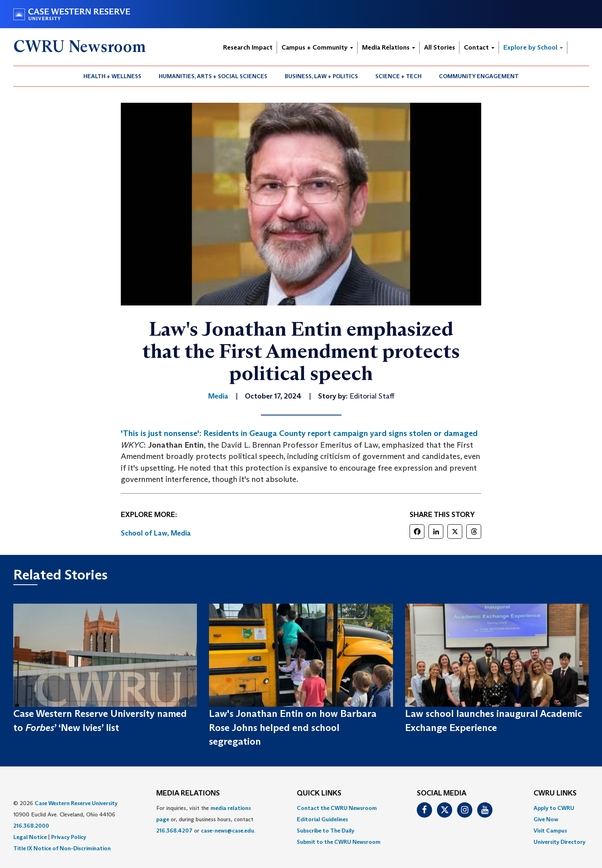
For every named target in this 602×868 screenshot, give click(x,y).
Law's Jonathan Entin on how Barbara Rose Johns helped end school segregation (293, 727)
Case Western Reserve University (76, 803)
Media (181, 533)
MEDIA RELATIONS (188, 793)
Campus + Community (317, 47)
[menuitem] (113, 76)
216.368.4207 (174, 831)
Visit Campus (550, 831)
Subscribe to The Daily (326, 831)
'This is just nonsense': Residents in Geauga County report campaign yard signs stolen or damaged (299, 433)
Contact (479, 47)
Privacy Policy (69, 837)
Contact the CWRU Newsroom (337, 808)
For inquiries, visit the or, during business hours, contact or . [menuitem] (206, 819)
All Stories (440, 47)
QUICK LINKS (319, 793)
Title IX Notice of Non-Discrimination (62, 848)
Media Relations (389, 47)
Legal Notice (30, 837)
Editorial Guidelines (322, 819)
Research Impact (248, 47)
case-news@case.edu (228, 831)
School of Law (144, 533)
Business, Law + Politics (321, 76)
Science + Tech (398, 76)
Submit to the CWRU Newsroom (339, 842)
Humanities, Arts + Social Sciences (213, 76)
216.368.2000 (31, 826)
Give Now (546, 819)
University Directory (560, 842)
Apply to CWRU (554, 808)
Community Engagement (479, 76)
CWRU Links (555, 793)
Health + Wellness (112, 76)
